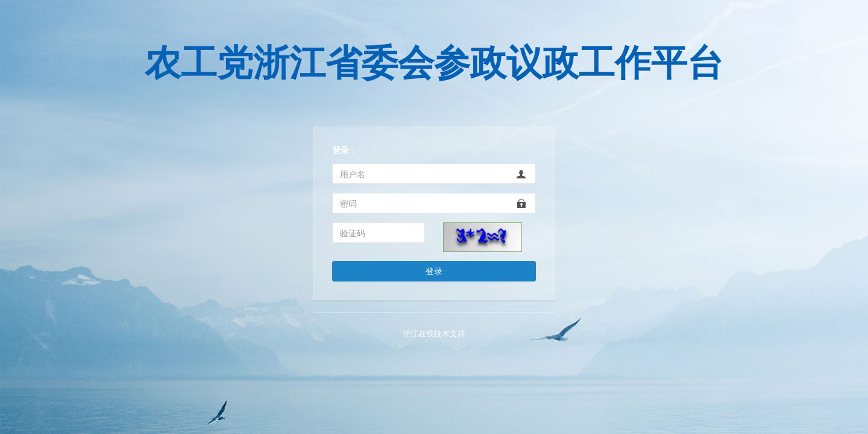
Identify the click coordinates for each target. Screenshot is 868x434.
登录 (434, 271)
